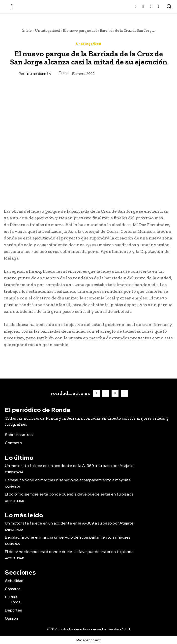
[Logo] (70, 393)
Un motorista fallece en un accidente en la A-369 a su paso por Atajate (69, 466)
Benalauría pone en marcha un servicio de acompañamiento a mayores (68, 480)
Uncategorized (47, 30)
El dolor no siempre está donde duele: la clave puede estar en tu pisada (69, 494)
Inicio (27, 30)
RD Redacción (39, 74)
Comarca (13, 487)
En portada (14, 472)
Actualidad (15, 501)
